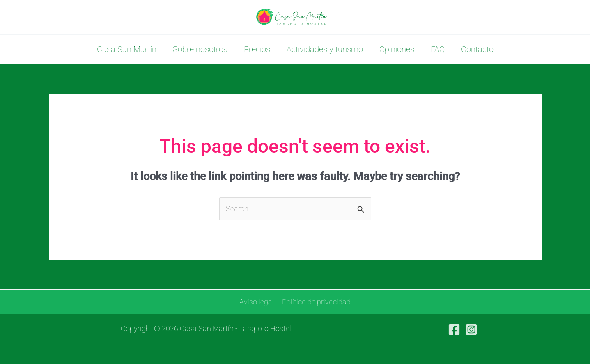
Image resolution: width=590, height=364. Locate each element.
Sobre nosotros (200, 49)
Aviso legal (257, 302)
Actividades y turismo (325, 49)
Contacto (477, 49)
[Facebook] (454, 330)
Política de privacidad (316, 302)
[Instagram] (471, 330)
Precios (257, 49)
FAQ (438, 49)
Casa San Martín (127, 49)
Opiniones (397, 49)
